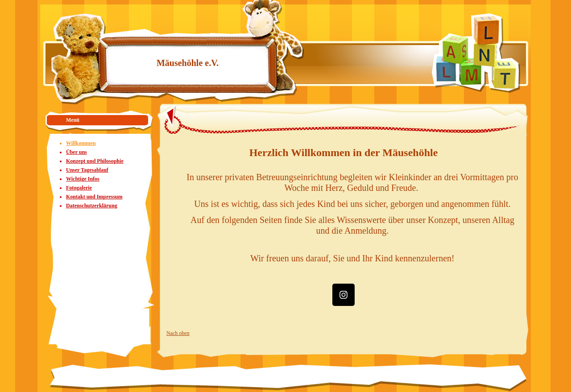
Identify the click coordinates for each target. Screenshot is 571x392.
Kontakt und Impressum (94, 197)
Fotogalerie (79, 188)
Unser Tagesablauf (87, 170)
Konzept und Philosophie (95, 161)
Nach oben (178, 333)
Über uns (77, 152)
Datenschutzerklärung (92, 206)
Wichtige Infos (83, 179)
